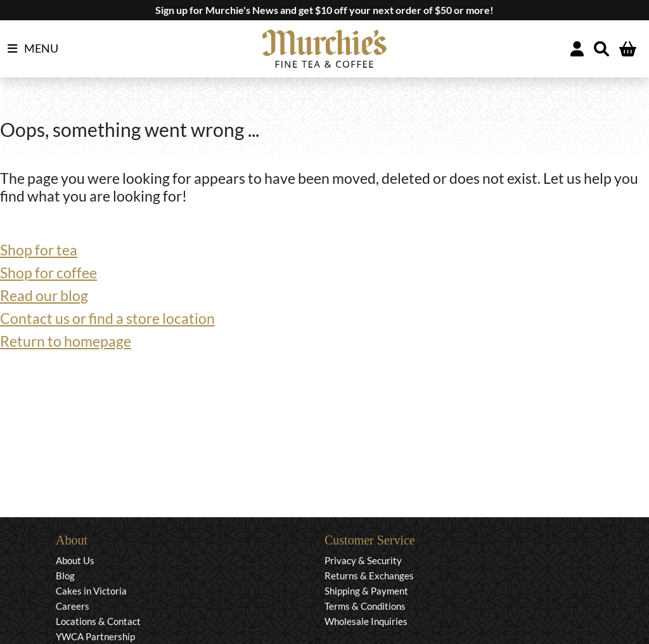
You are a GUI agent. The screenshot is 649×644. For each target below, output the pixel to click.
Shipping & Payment (366, 591)
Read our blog (44, 295)
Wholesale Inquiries (366, 621)
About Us (75, 560)
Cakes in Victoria (91, 591)
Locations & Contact (98, 621)
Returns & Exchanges (369, 576)
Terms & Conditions (365, 606)
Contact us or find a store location (107, 318)
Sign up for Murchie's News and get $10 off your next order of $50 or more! (324, 10)
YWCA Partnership (95, 636)
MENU (33, 49)
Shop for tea (39, 250)
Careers (73, 606)
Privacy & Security (363, 560)
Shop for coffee (48, 273)
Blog (65, 576)
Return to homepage (66, 341)
